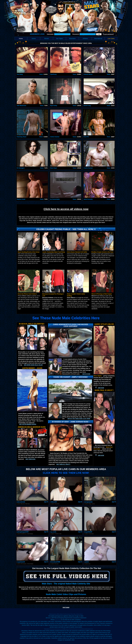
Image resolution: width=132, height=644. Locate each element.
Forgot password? (108, 34)
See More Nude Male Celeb (33, 365)
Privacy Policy (68, 629)
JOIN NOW (101, 388)
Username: (51, 34)
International (98, 39)
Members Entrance (50, 629)
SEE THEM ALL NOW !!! (63, 464)
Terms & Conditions (79, 629)
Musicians (72, 39)
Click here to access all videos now (66, 209)
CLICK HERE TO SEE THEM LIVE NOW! (66, 473)
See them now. (30, 459)
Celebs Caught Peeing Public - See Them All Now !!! (66, 229)
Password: (76, 34)
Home (21, 39)
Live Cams (111, 39)
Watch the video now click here (79, 419)
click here (58, 620)
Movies (47, 39)
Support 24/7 (60, 629)
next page (66, 607)
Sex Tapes (59, 39)
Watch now (86, 374)
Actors (34, 39)
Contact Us (90, 629)
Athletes (85, 39)
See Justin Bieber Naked (28, 424)
